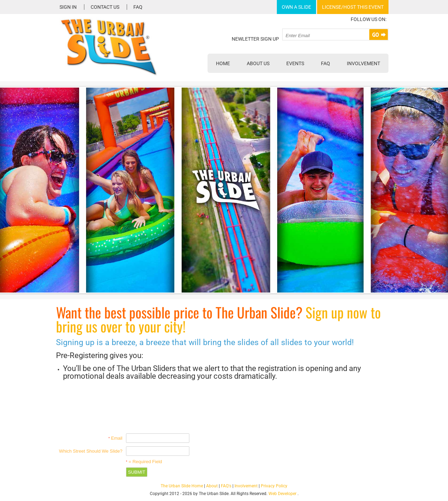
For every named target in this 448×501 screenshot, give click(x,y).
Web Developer (282, 494)
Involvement (363, 63)
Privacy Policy (274, 486)
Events (295, 63)
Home (223, 63)
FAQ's (226, 486)
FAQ (138, 7)
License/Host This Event (353, 7)
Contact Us (105, 7)
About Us (258, 63)
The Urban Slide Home (182, 486)
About (212, 486)
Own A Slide (296, 7)
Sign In (68, 7)
